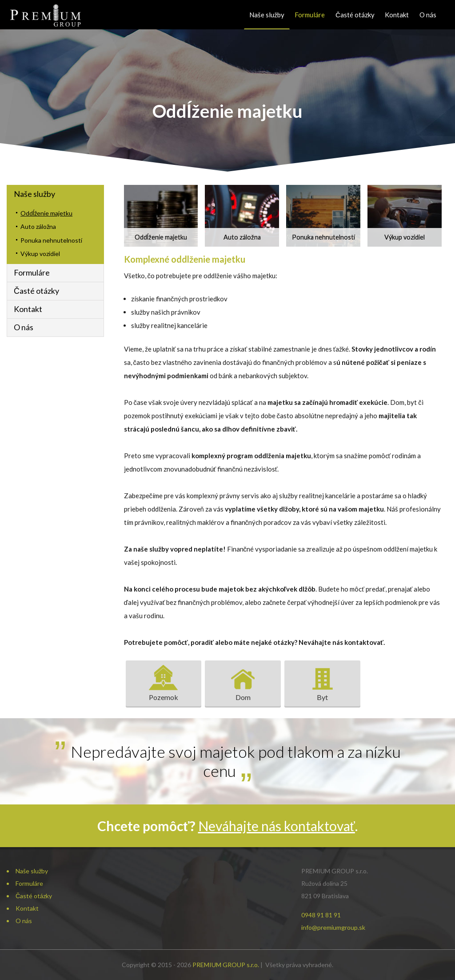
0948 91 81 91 (321, 915)
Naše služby (267, 15)
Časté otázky (355, 15)
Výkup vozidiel (40, 254)
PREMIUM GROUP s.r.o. (226, 965)
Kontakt (397, 15)
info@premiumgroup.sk (333, 927)
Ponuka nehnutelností (51, 240)
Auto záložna (38, 226)
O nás (428, 15)
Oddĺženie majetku (46, 213)
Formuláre (310, 15)
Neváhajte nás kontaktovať (277, 826)
